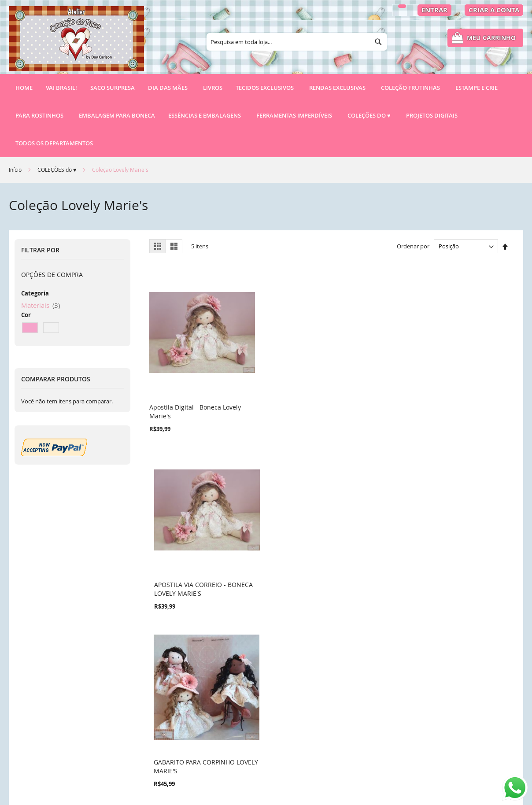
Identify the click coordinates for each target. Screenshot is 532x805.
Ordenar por (413, 246)
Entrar (434, 10)
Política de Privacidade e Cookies (199, 695)
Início (16, 170)
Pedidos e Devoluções (183, 725)
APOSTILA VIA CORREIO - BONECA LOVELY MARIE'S (278, 385)
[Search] (378, 42)
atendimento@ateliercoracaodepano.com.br (347, 752)
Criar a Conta (494, 10)
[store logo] (76, 43)
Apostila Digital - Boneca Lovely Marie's (185, 385)
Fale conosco (169, 740)
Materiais (41, 305)
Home (24, 88)
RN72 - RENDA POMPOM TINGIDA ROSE (460, 385)
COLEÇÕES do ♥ (57, 170)
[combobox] (297, 42)
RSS (156, 755)
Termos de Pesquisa (180, 680)
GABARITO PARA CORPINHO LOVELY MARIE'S (373, 385)
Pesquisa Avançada (179, 710)
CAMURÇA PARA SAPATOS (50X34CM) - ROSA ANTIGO (188, 535)
